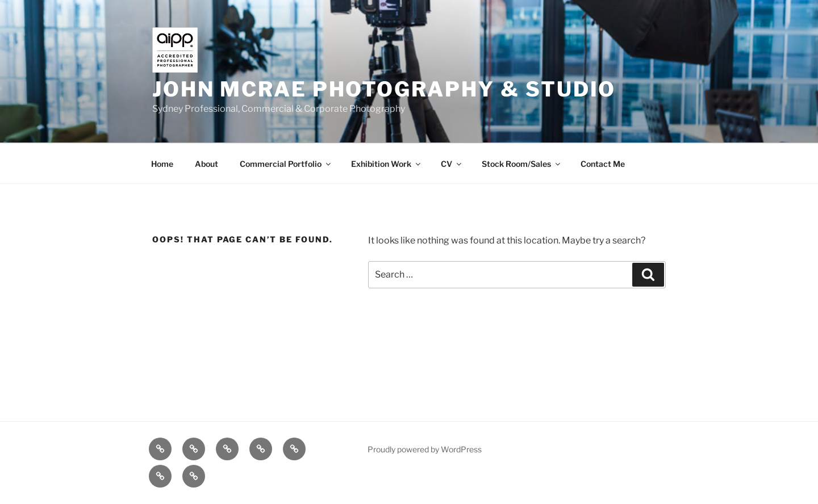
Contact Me (603, 164)
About (206, 164)
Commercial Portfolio (286, 164)
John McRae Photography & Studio (384, 89)
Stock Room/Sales (522, 164)
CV (452, 164)
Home (162, 164)
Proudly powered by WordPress (425, 449)
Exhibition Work (387, 164)
